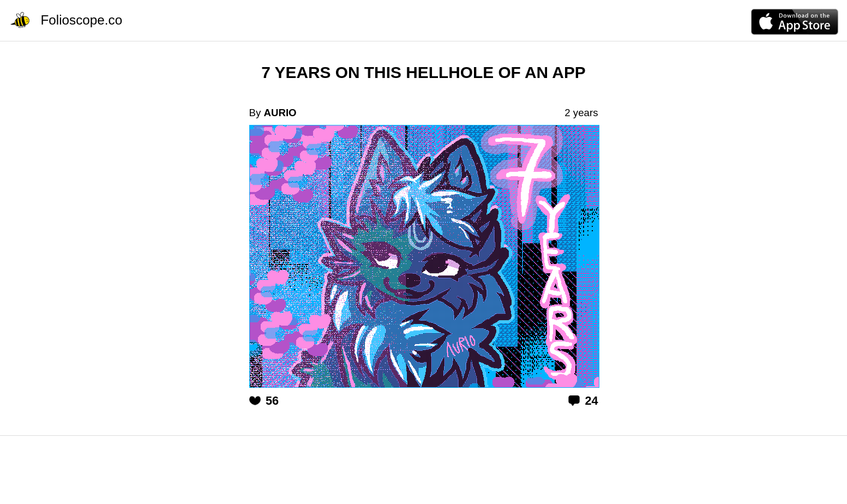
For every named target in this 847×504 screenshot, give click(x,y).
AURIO (280, 113)
